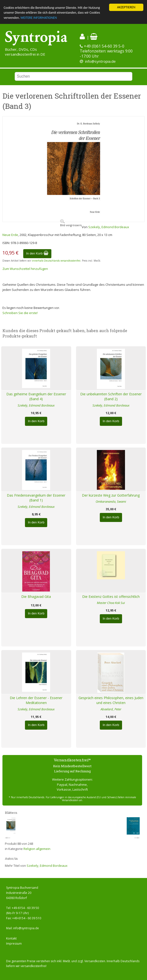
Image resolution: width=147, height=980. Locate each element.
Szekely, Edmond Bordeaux (109, 227)
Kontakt (11, 938)
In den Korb (37, 253)
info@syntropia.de (100, 61)
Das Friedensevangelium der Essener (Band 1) (36, 498)
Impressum (14, 944)
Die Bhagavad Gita (36, 597)
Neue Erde (10, 235)
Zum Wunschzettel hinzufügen (25, 269)
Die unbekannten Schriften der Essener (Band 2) (111, 397)
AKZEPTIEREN (126, 7)
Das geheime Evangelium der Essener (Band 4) (36, 397)
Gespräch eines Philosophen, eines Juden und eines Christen (111, 700)
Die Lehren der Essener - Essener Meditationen (36, 700)
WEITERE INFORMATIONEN (39, 18)
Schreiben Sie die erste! (20, 313)
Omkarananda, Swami (111, 501)
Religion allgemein (37, 849)
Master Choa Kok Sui (111, 603)
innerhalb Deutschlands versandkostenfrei (56, 261)
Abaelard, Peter (111, 709)
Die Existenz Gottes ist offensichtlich (111, 597)
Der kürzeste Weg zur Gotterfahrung (111, 495)
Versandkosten (95, 961)
